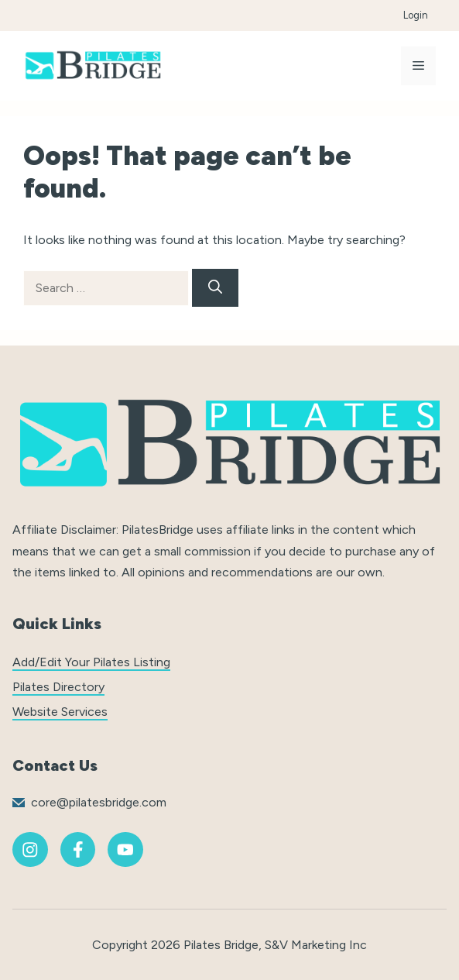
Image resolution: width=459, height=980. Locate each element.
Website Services (60, 712)
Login (416, 15)
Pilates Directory (58, 687)
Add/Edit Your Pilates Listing (91, 662)
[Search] (215, 288)
